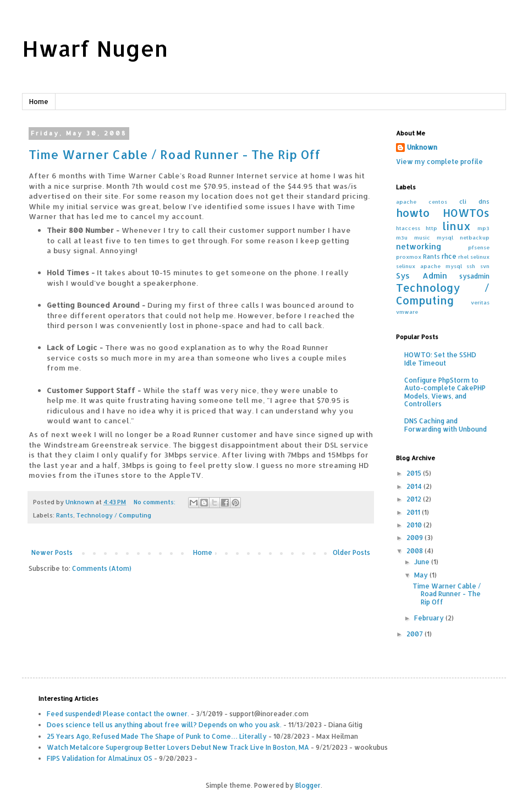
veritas (480, 302)
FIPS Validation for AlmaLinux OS (100, 758)
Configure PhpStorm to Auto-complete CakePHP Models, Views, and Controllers (445, 392)
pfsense (479, 247)
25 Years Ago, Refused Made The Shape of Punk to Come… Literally (157, 736)
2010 (415, 525)
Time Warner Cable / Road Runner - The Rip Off (175, 154)
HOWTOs (466, 213)
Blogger (308, 785)
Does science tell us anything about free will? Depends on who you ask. (164, 725)
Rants (65, 515)
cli (463, 201)
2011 (414, 512)
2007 (416, 634)
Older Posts (351, 552)
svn (485, 266)
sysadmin (474, 276)
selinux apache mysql (429, 266)
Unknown (422, 147)
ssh (471, 266)
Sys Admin (422, 276)
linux (457, 226)
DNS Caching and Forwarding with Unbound (446, 425)
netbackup (475, 237)
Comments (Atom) (102, 568)
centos (438, 201)
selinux (480, 257)
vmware (407, 312)
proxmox (409, 257)
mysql (445, 237)
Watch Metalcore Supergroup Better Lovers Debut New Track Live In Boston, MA (178, 747)
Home (39, 102)
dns (484, 201)
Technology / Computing (114, 515)
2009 (416, 538)
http (431, 228)
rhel (463, 257)
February (430, 618)
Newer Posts (52, 552)
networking (419, 246)
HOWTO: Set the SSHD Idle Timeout (440, 359)
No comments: (155, 502)
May (422, 575)
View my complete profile (439, 162)
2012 (415, 499)
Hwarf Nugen (95, 48)
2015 (415, 473)
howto (413, 213)
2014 (415, 486)
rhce (449, 256)
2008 (416, 551)
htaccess (408, 228)
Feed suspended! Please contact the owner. (118, 714)
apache (406, 201)
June (423, 562)
